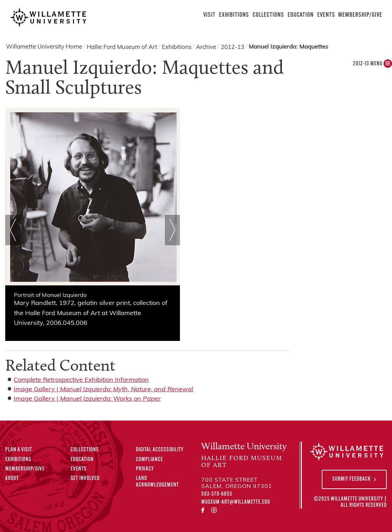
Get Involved (85, 479)
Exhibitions (234, 15)
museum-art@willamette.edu (236, 502)
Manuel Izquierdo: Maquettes (288, 47)
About (12, 479)
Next (172, 230)
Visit (209, 15)
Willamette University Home (44, 47)
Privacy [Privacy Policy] (145, 469)
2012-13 (233, 47)
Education (301, 15)
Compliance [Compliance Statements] (150, 460)
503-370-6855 (217, 494)
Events (326, 15)
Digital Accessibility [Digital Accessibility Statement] (160, 450)
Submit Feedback (351, 479)
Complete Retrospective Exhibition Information (81, 380)
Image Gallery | (103, 390)
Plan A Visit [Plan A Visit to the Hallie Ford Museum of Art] (19, 450)
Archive (206, 47)
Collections (268, 15)
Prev (13, 230)
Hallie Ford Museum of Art (122, 47)
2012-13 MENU (372, 65)
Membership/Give (360, 15)
